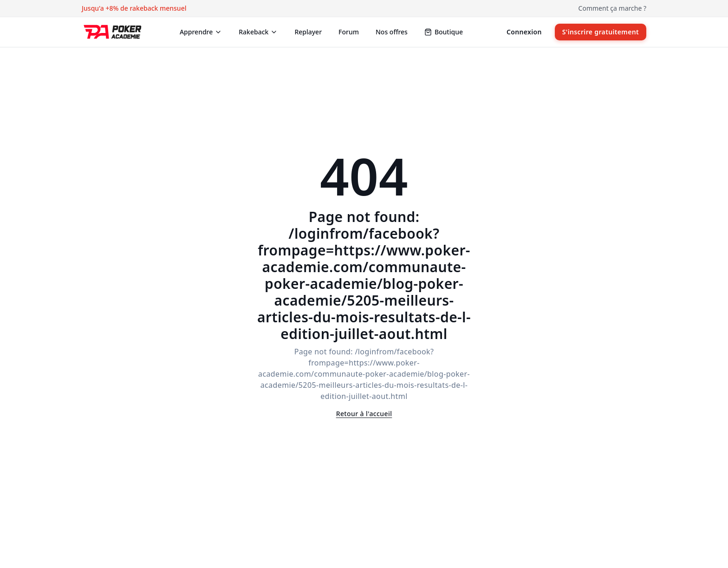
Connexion (524, 32)
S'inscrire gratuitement (601, 32)
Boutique (444, 32)
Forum (349, 32)
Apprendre (201, 32)
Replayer (308, 32)
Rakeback (258, 32)
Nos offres (392, 32)
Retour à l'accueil (364, 414)
